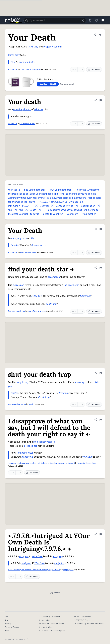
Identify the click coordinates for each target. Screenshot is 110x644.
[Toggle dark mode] (97, 20)
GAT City (34, 47)
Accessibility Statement (50, 617)
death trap (44, 397)
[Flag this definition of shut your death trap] (101, 373)
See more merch (67, 84)
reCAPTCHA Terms (82, 620)
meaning (18, 110)
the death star (71, 285)
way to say (23, 382)
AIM (33, 238)
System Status (46, 627)
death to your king (53, 214)
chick (24, 238)
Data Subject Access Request (52, 631)
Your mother (89, 214)
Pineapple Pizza (25, 453)
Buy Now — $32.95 (48, 84)
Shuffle (55, 593)
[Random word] (82, 20)
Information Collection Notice (52, 624)
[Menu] (103, 20)
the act (27, 110)
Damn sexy (14, 55)
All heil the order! (28, 124)
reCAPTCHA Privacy (82, 617)
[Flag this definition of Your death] (101, 100)
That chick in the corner (31, 69)
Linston (15, 393)
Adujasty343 (68, 570)
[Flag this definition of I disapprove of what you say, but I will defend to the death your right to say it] (101, 420)
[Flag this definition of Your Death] (100, 35)
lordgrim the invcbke (87, 463)
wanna (23, 62)
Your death (13, 124)
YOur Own (37, 556)
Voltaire (51, 442)
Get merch (94, 70)
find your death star (35, 190)
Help (7, 620)
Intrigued (24, 556)
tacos (42, 245)
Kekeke (15, 245)
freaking (63, 393)
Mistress (39, 110)
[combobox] (55, 20)
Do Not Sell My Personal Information (89, 624)
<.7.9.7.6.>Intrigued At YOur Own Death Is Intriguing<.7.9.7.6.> (34, 570)
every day (36, 296)
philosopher (40, 442)
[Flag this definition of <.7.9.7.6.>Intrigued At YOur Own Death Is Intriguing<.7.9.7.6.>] (101, 534)
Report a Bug (45, 620)
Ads (6, 617)
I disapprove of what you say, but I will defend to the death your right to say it (41, 463)
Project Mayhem (52, 47)
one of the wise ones (37, 311)
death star (51, 304)
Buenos (35, 245)
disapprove (27, 457)
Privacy (8, 624)
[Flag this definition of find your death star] (101, 268)
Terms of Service (12, 627)
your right (87, 457)
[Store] (90, 20)
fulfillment (85, 296)
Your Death (13, 69)
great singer (31, 446)
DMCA (7, 631)
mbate (31, 62)
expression (18, 285)
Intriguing (58, 556)
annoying (16, 238)
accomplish (54, 277)
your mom (73, 214)
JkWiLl (31, 404)
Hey (13, 62)
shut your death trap (61, 190)
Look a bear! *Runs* (29, 252)
